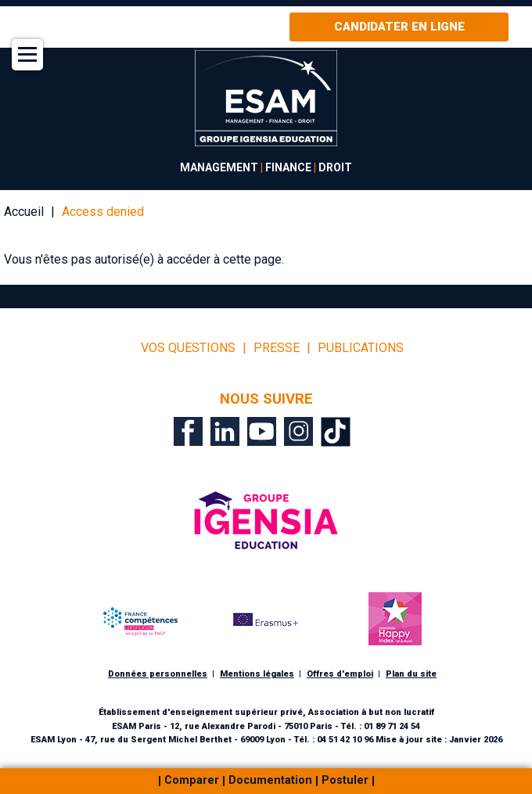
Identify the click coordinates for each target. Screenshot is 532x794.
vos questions (188, 348)
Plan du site (411, 674)
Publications (361, 348)
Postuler (345, 781)
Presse (277, 348)
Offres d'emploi (340, 674)
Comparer (192, 781)
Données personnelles (158, 674)
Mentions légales (257, 674)
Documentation (270, 781)
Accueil (24, 212)
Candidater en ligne (399, 27)
